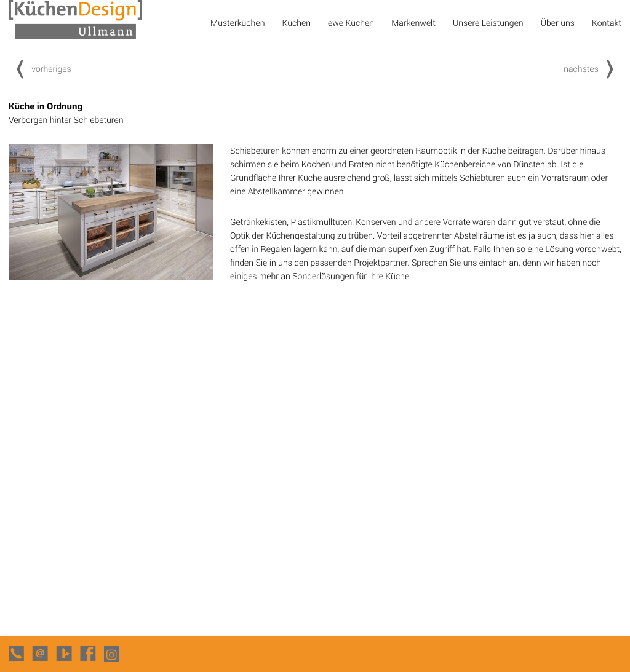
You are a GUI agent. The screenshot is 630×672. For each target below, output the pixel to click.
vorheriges (40, 69)
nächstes (592, 69)
